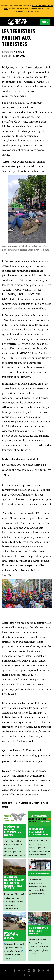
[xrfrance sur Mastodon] (5, 970)
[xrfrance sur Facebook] (14, 970)
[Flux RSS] (29, 974)
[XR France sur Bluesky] (43, 970)
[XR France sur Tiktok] (48, 970)
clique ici (35, 12)
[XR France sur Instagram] (39, 970)
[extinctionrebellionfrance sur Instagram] (24, 970)
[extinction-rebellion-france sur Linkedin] (34, 970)
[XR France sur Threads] (25, 974)
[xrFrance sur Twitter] (19, 970)
